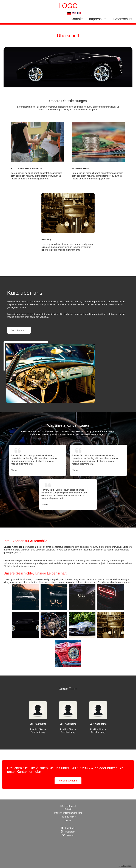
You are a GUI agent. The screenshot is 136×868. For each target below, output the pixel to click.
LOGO (68, 6)
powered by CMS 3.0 (125, 866)
